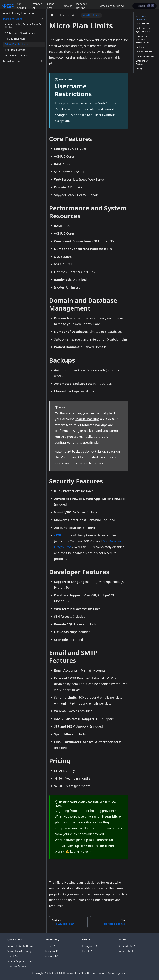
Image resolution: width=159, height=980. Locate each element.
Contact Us (127, 946)
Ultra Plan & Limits (16, 55)
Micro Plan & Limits (16, 44)
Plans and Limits (13, 19)
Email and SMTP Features (143, 62)
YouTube (51, 956)
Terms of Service (17, 966)
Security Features (144, 52)
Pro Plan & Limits (15, 50)
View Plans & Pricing (112, 6)
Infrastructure (11, 61)
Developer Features (145, 56)
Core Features (142, 24)
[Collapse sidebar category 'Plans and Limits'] (42, 19)
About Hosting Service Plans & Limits (23, 26)
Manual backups (87, 419)
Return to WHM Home (20, 946)
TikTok (87, 951)
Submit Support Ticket (20, 961)
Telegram (52, 951)
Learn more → (81, 851)
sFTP (58, 535)
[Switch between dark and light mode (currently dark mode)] (128, 6)
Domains (67, 6)
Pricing (139, 69)
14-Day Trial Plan (15, 39)
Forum (50, 946)
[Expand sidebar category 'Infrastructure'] (42, 61)
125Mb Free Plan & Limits (20, 33)
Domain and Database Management (142, 39)
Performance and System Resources (144, 30)
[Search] (144, 6)
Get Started (22, 6)
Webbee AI (37, 6)
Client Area (50, 6)
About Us (126, 951)
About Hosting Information (19, 13)
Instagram (89, 946)
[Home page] (52, 15)
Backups (140, 47)
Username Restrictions (141, 18)
